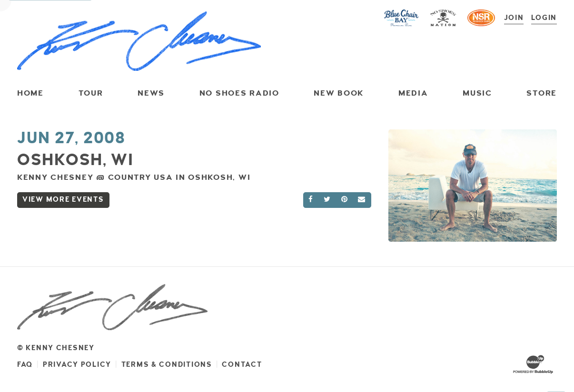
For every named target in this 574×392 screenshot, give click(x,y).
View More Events (63, 200)
